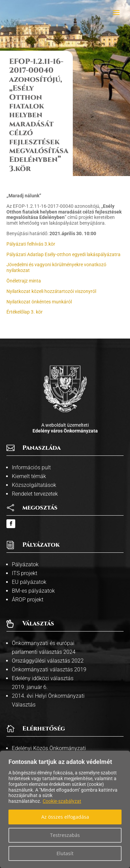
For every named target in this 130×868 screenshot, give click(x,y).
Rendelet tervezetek (35, 494)
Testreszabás (65, 835)
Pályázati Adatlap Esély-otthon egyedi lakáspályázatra (63, 254)
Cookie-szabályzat (62, 801)
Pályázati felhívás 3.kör (31, 244)
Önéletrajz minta (24, 281)
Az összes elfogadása (65, 817)
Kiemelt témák (29, 476)
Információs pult (31, 467)
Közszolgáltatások (34, 485)
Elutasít (65, 853)
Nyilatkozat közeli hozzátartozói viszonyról (51, 291)
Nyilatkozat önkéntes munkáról (39, 302)
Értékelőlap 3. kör (25, 312)
